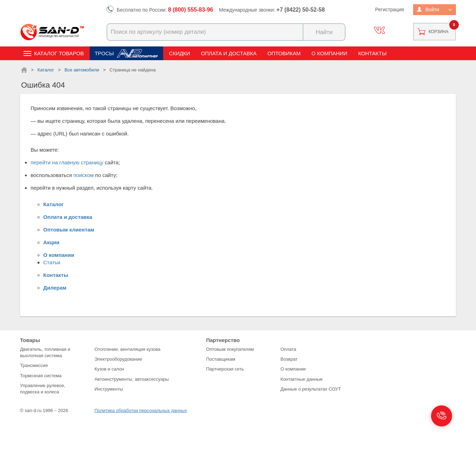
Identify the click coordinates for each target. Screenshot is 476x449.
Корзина (438, 32)
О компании (329, 53)
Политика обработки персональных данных (141, 410)
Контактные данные (302, 379)
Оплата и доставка (229, 53)
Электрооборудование (118, 359)
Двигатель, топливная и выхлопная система (45, 352)
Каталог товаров (59, 53)
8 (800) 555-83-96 (191, 10)
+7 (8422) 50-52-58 (300, 10)
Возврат (289, 359)
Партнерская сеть (225, 369)
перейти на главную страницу (67, 162)
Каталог (53, 204)
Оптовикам (284, 53)
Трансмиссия (34, 365)
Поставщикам (221, 359)
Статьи (52, 262)
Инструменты (109, 389)
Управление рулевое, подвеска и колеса (43, 389)
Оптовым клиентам (69, 230)
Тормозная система (41, 376)
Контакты (372, 53)
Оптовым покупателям (230, 349)
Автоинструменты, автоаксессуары (132, 379)
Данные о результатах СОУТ (311, 389)
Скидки (180, 53)
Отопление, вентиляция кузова (128, 349)
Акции (51, 242)
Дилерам (55, 288)
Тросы (104, 53)
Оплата (288, 349)
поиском (84, 175)
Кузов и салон (109, 369)
